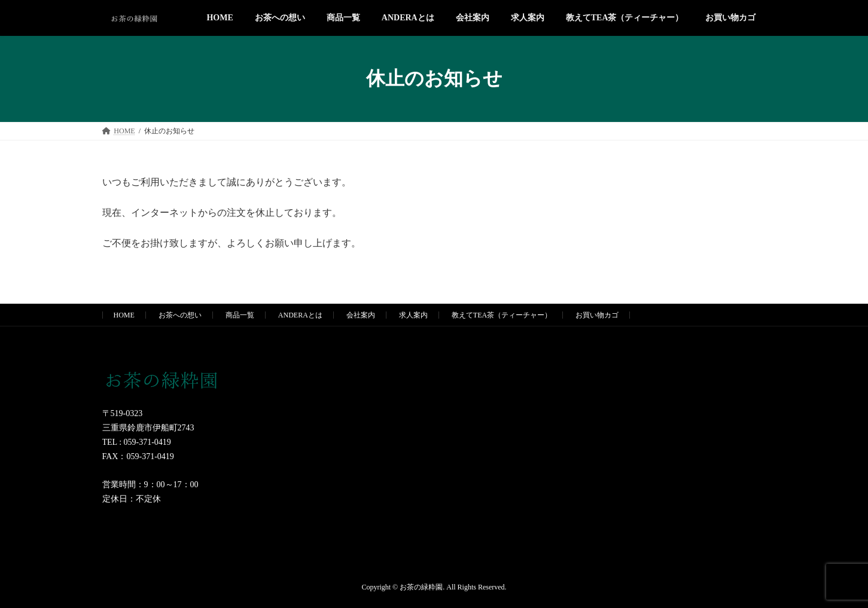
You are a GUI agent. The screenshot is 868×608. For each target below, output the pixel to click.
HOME (124, 315)
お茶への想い (180, 315)
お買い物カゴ (597, 315)
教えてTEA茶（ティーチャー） (502, 315)
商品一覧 (240, 315)
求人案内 (413, 315)
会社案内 (361, 315)
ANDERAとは (300, 315)
